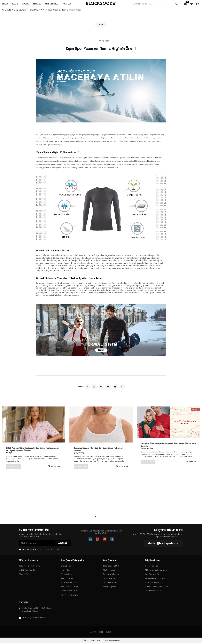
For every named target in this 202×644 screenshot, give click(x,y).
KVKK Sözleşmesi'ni (30, 549)
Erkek (5, 4)
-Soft (85, 640)
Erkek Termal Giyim (69, 591)
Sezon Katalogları (111, 574)
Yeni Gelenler (52, 4)
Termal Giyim (34, 10)
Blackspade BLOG (111, 566)
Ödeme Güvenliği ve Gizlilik (157, 587)
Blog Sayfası (20, 10)
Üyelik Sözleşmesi (153, 582)
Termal (37, 4)
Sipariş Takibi (25, 574)
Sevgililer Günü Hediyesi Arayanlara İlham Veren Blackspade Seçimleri (168, 445)
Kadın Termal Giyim (69, 595)
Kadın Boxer (66, 570)
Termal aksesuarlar (120, 293)
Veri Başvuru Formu (154, 574)
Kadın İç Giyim (67, 578)
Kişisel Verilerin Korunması (157, 578)
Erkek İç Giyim (67, 574)
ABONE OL (63, 543)
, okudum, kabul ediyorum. (39, 549)
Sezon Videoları (110, 582)
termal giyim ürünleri (155, 138)
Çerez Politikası (152, 566)
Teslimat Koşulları (153, 591)
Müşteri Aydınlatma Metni (157, 570)
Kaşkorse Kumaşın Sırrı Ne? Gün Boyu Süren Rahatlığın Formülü (98, 449)
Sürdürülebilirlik (110, 578)
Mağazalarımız (109, 570)
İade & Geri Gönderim (28, 570)
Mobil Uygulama (110, 587)
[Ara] (176, 4)
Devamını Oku (14, 466)
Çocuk (25, 4)
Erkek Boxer (66, 566)
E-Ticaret (92, 640)
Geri (101, 25)
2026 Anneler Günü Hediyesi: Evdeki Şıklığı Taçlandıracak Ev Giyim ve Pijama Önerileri (32, 449)
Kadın (15, 4)
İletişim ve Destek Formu (30, 566)
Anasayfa (7, 10)
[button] (96, 516)
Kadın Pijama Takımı (70, 587)
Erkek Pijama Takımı (69, 582)
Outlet (67, 4)
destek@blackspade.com (35, 617)
